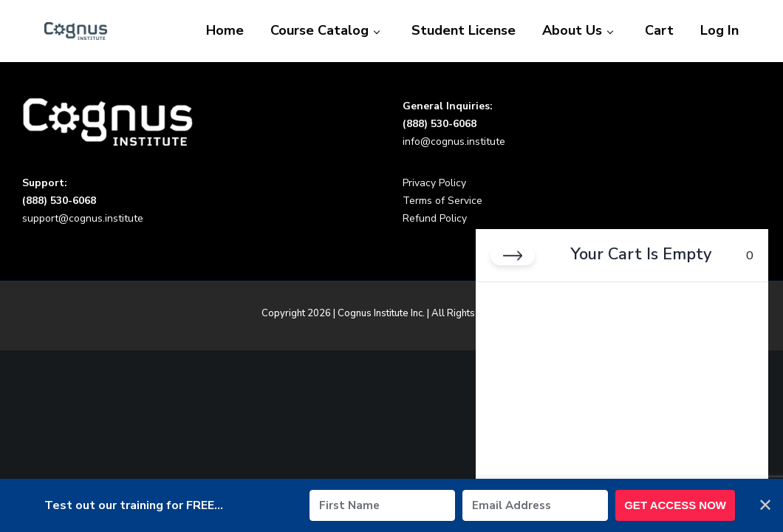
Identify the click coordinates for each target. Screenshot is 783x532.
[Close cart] (513, 256)
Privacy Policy (434, 183)
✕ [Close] (765, 505)
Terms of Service (442, 201)
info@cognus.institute (454, 141)
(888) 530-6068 (440, 124)
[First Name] (382, 505)
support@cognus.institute (83, 218)
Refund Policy (435, 218)
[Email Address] (535, 505)
